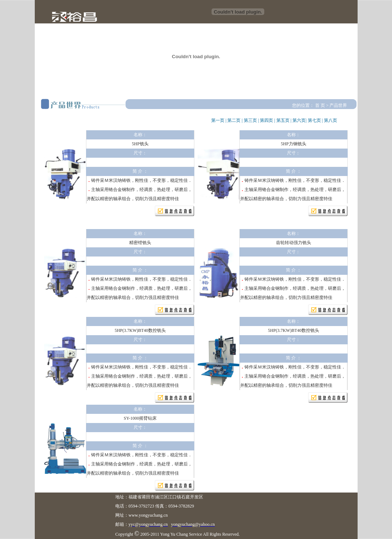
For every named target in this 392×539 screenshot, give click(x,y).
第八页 (331, 120)
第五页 (283, 120)
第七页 (314, 120)
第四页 (266, 120)
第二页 (234, 120)
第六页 (299, 120)
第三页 (250, 120)
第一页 (218, 120)
